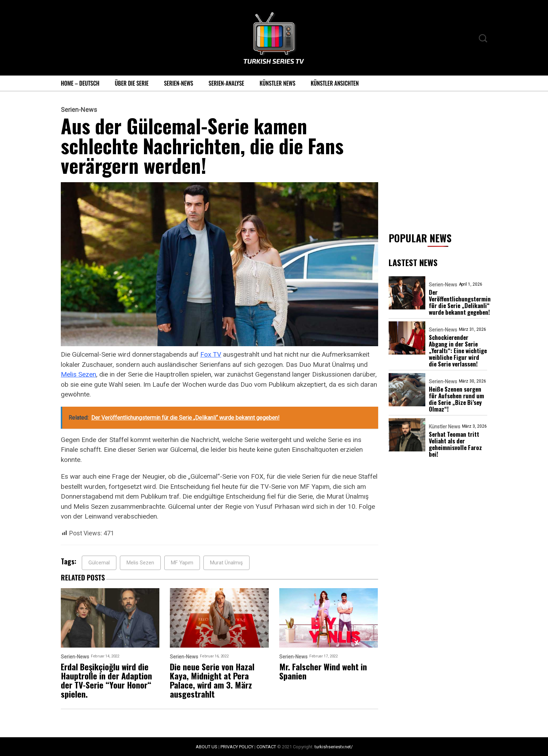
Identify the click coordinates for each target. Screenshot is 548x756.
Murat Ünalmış (226, 563)
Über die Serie (132, 83)
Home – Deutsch (80, 83)
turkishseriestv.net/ (334, 747)
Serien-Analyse (226, 83)
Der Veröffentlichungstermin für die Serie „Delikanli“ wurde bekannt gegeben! (460, 302)
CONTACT (266, 747)
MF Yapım (182, 563)
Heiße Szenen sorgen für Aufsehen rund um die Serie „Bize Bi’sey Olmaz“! (456, 399)
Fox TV (211, 354)
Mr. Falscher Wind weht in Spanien (323, 671)
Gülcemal (99, 563)
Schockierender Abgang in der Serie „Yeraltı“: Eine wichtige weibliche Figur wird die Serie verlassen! (458, 351)
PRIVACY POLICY (237, 747)
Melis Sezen (78, 374)
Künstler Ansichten (335, 83)
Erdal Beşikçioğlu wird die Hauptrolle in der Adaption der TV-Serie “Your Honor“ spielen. (106, 680)
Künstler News (277, 83)
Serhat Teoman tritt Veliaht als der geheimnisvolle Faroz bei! (455, 444)
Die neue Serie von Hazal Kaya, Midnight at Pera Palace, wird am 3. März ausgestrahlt (212, 680)
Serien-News (179, 83)
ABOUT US (207, 747)
